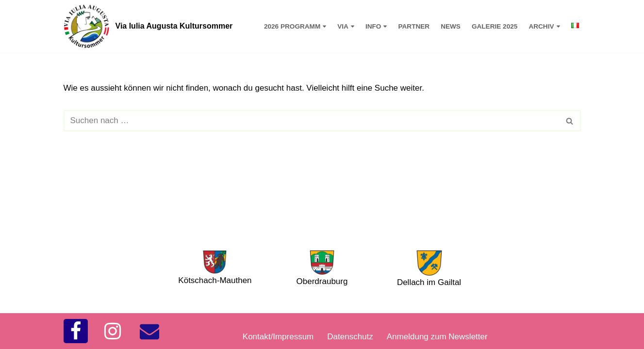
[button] (324, 26)
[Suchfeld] (311, 121)
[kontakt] (149, 331)
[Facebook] (76, 331)
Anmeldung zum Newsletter (437, 337)
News (451, 26)
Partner (414, 26)
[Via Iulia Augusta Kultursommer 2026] (148, 26)
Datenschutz (350, 337)
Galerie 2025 (495, 26)
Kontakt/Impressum (278, 337)
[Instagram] (113, 331)
